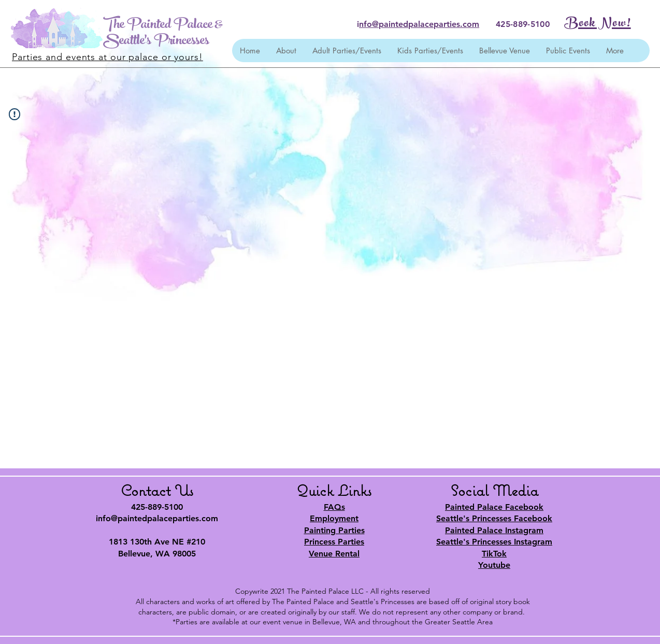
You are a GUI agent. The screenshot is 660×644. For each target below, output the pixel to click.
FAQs (334, 507)
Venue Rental (334, 554)
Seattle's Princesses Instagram (494, 542)
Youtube (494, 565)
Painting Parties (334, 530)
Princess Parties (334, 542)
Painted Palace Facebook (494, 507)
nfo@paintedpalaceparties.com (419, 24)
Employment (334, 518)
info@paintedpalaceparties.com (157, 518)
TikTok (494, 554)
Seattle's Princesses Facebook (494, 518)
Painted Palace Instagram (494, 530)
